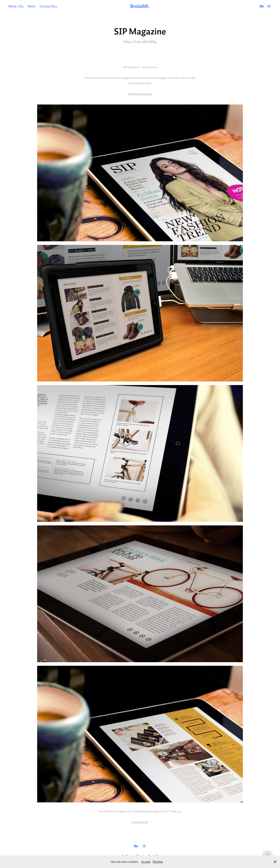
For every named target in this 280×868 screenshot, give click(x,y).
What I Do (16, 6)
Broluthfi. (140, 6)
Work (31, 6)
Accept (146, 862)
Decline (158, 862)
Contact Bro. (49, 6)
